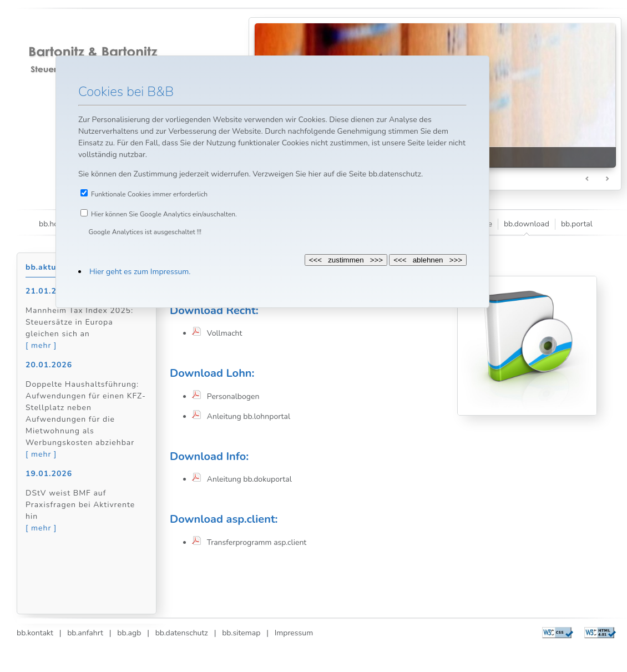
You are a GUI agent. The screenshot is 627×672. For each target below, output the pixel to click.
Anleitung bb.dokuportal (246, 479)
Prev (588, 179)
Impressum (291, 633)
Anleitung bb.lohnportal (246, 416)
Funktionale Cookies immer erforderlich (149, 194)
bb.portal (577, 224)
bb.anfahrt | (86, 633)
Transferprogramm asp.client (254, 542)
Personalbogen (230, 396)
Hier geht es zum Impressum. (140, 272)
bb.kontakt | (39, 633)
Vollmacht (221, 333)
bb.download (527, 224)
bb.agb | (130, 633)
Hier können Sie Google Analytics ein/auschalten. (164, 214)
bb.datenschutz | (183, 633)
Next (607, 179)
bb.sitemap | (242, 633)
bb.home (54, 224)
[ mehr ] (41, 345)
